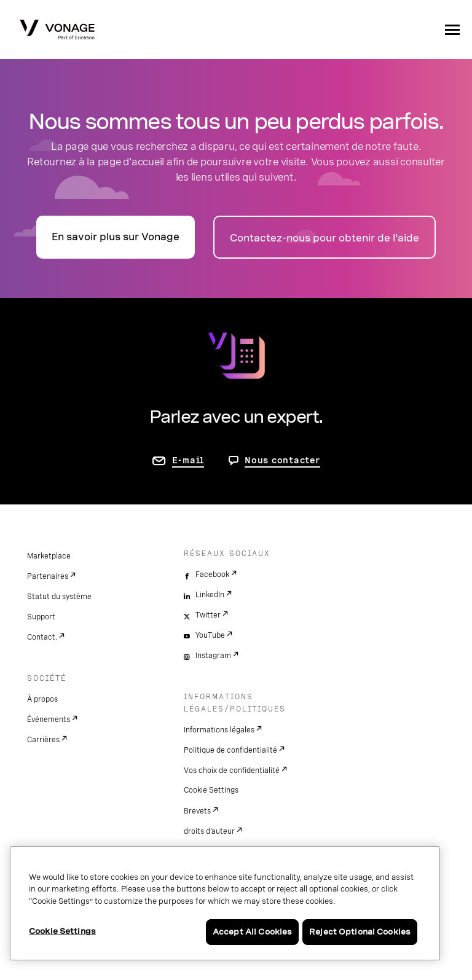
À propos (42, 699)
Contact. (42, 637)
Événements (49, 719)
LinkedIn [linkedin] (210, 595)
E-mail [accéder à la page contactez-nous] (188, 460)
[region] (225, 903)
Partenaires (48, 576)
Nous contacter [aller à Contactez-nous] (282, 460)
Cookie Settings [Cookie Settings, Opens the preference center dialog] (62, 931)
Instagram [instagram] (213, 656)
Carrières (43, 740)
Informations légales (219, 730)
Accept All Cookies (252, 932)
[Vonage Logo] (57, 31)
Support (41, 617)
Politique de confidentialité (230, 750)
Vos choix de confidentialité (232, 770)
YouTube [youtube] (210, 635)
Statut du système (59, 597)
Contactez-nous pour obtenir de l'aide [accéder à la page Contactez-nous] (324, 238)
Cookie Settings (211, 790)
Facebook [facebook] (212, 574)
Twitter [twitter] (208, 615)
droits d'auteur (209, 831)
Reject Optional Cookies (360, 932)
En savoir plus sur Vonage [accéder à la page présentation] (116, 237)
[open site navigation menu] (452, 29)
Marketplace (49, 556)
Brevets (197, 811)
